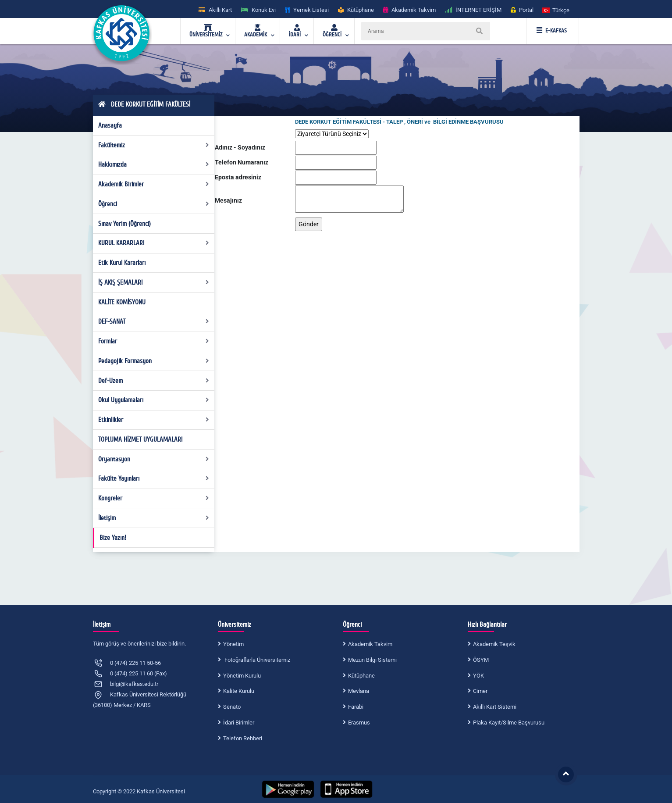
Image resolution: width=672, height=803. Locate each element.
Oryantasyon (154, 459)
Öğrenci (154, 204)
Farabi (356, 707)
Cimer (480, 691)
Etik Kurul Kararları (122, 263)
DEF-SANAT (154, 321)
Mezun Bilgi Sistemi (372, 660)
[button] (556, 10)
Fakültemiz (154, 145)
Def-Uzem (154, 381)
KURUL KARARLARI (154, 243)
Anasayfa (110, 125)
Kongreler (154, 498)
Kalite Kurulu (239, 691)
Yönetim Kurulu (242, 676)
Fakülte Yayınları (154, 478)
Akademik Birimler (154, 184)
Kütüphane (361, 676)
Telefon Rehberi (243, 738)
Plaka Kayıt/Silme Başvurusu (509, 723)
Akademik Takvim (370, 644)
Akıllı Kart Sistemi (495, 707)
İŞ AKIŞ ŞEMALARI (154, 282)
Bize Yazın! (113, 538)
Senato (232, 707)
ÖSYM (481, 660)
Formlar (154, 341)
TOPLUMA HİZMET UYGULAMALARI (140, 439)
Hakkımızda (154, 164)
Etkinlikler (154, 420)
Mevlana (359, 691)
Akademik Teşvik (494, 644)
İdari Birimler (239, 723)
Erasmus (359, 723)
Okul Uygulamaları (154, 400)
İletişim (154, 518)
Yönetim (233, 644)
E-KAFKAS (552, 31)
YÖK (478, 676)
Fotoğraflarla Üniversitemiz (257, 660)
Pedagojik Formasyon (154, 361)
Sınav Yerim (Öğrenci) (124, 224)
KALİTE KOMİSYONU (122, 302)
